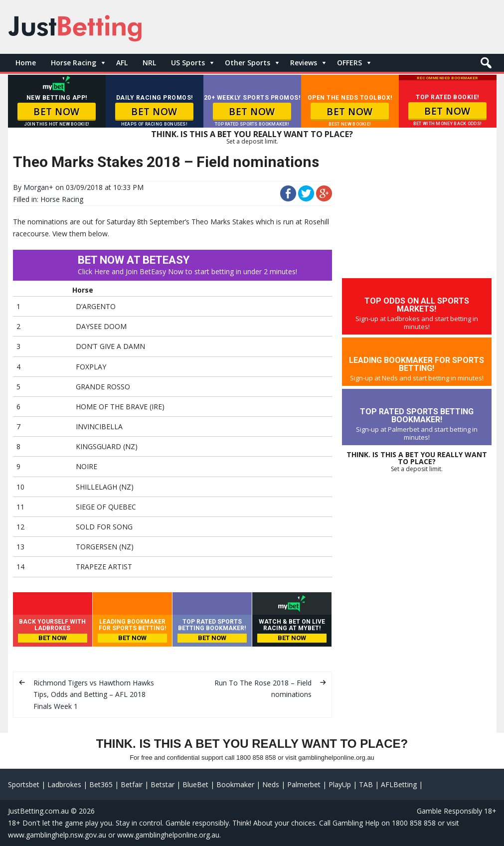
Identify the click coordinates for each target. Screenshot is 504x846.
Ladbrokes (64, 784)
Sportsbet (24, 784)
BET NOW (57, 112)
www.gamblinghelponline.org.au (168, 835)
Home (26, 63)
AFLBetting (399, 784)
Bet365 (101, 784)
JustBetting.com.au (38, 811)
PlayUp (340, 784)
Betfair (132, 784)
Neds (271, 784)
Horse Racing (74, 63)
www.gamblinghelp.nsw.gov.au (57, 835)
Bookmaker (235, 784)
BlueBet (195, 784)
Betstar (163, 784)
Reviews (304, 63)
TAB (366, 784)
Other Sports (248, 63)
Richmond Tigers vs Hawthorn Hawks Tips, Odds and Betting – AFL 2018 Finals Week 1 (94, 695)
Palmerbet (304, 784)
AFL (122, 63)
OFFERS (349, 63)
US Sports (188, 63)
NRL (149, 63)
